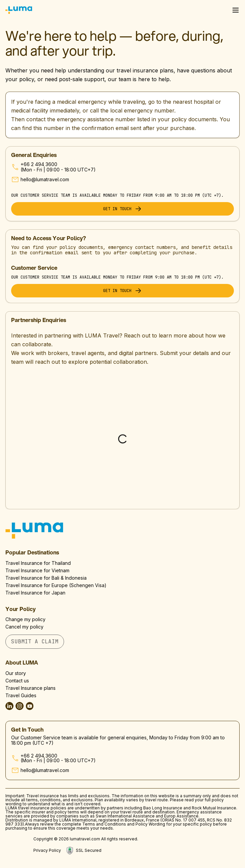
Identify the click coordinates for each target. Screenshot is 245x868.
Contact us (17, 681)
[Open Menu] (236, 10)
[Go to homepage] (122, 531)
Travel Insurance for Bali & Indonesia (46, 578)
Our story (16, 673)
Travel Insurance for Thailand (38, 563)
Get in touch (123, 209)
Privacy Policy (47, 850)
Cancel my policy (24, 627)
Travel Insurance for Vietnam (37, 570)
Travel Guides (21, 695)
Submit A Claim (35, 641)
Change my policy (25, 619)
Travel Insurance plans (30, 688)
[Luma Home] (19, 10)
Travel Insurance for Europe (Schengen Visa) (56, 585)
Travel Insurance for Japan (35, 593)
